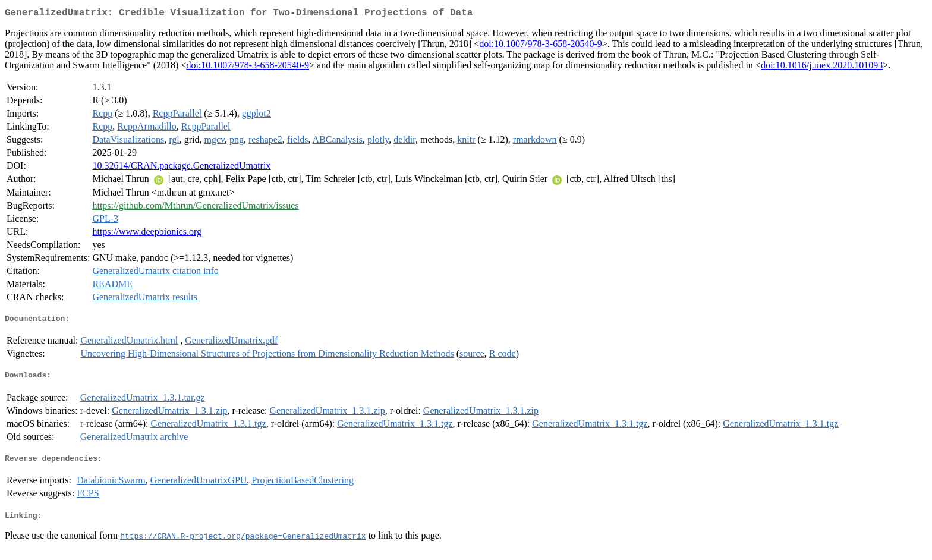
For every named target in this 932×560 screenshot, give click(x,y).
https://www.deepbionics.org (147, 234)
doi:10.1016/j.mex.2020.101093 (822, 67)
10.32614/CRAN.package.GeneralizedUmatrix (181, 168)
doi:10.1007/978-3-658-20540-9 (541, 46)
